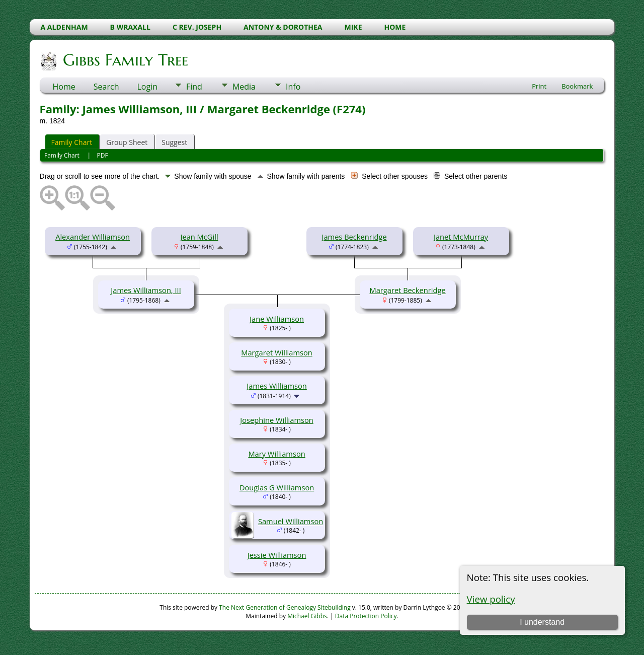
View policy (491, 599)
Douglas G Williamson (277, 487)
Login (147, 87)
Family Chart (72, 142)
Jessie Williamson (277, 555)
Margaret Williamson (277, 352)
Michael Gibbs (307, 616)
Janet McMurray (461, 237)
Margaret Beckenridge (407, 290)
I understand (542, 622)
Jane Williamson (277, 319)
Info (293, 87)
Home (64, 87)
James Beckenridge (354, 237)
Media (244, 87)
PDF (103, 155)
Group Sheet (127, 142)
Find (194, 87)
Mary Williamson (276, 454)
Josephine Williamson (276, 420)
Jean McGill (199, 237)
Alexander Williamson (93, 237)
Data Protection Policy (366, 616)
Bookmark (577, 86)
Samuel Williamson (291, 521)
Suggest (174, 142)
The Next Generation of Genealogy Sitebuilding (285, 607)
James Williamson (277, 386)
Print (539, 86)
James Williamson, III (146, 290)
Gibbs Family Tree (125, 60)
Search (106, 87)
